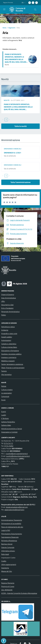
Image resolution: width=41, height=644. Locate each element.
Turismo (4, 371)
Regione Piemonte (8, 583)
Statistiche (5, 568)
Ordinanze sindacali (13, 149)
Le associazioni (6, 393)
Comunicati (5, 396)
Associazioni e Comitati (9, 432)
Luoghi (4, 415)
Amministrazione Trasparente (12, 520)
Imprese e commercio (9, 357)
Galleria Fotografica (8, 422)
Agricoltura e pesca (8, 327)
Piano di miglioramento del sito (12, 527)
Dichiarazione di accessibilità (11, 524)
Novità (7, 100)
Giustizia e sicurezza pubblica (11, 354)
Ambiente (5, 330)
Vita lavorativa (6, 374)
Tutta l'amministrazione (20, 182)
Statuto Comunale (8, 547)
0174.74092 (9, 446)
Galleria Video (6, 425)
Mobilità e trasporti (8, 361)
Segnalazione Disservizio (10, 537)
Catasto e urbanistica (9, 344)
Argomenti (12, 28)
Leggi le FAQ (6, 530)
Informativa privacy (8, 551)
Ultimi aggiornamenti (9, 564)
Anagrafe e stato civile (9, 334)
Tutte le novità (20, 126)
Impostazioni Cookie (8, 558)
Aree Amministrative (9, 298)
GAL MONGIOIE (7, 590)
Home (4, 28)
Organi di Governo (8, 294)
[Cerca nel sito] (35, 9)
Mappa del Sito (7, 571)
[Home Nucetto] (19, 9)
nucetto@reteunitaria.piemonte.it (18, 456)
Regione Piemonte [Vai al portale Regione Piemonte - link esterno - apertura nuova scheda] (8, 3)
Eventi (4, 412)
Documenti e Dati (7, 305)
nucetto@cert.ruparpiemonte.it (17, 454)
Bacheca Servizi (7, 544)
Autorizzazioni (6, 340)
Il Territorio (5, 418)
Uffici (3, 301)
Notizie (4, 386)
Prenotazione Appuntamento (12, 534)
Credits (4, 561)
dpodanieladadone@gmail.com (17, 507)
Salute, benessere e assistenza (12, 364)
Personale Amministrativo (10, 312)
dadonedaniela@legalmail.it (14, 510)
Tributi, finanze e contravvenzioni (13, 368)
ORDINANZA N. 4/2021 (13, 153)
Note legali (5, 554)
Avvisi (3, 400)
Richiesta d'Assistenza (9, 541)
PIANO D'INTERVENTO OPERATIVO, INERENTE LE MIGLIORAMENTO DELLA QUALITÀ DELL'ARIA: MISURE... (16, 58)
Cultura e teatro (7, 390)
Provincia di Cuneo (8, 586)
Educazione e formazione (10, 351)
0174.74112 (8, 443)
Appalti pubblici (7, 337)
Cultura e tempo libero (9, 347)
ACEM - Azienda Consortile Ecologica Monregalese (19, 593)
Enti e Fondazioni (7, 308)
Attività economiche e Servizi (12, 429)
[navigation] (4, 9)
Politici (4, 315)
